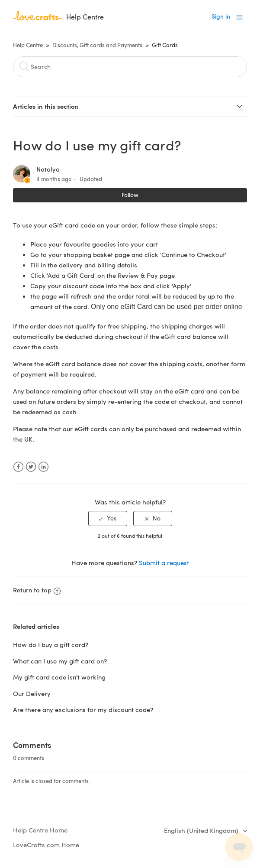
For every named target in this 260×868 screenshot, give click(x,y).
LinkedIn (43, 467)
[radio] (108, 519)
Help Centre (28, 45)
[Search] (130, 67)
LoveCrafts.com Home (46, 845)
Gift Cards (165, 45)
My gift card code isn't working (59, 677)
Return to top (37, 590)
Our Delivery (32, 693)
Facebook (18, 467)
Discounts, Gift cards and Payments (97, 45)
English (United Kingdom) (202, 830)
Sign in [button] (221, 16)
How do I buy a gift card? (51, 644)
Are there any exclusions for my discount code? (83, 709)
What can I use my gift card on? (60, 661)
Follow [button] (130, 195)
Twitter (31, 467)
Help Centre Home (40, 830)
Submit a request (164, 562)
